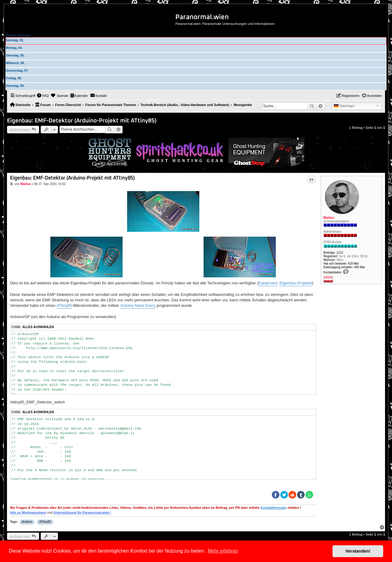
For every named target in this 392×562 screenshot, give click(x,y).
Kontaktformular (274, 508)
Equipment (268, 283)
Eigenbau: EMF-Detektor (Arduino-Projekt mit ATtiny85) (82, 121)
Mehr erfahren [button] (223, 551)
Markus (329, 218)
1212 (340, 253)
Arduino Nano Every (138, 305)
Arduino (27, 522)
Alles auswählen (38, 327)
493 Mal (360, 267)
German (344, 106)
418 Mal (353, 264)
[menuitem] (43, 96)
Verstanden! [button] (358, 551)
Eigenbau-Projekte (296, 283)
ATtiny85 (64, 305)
